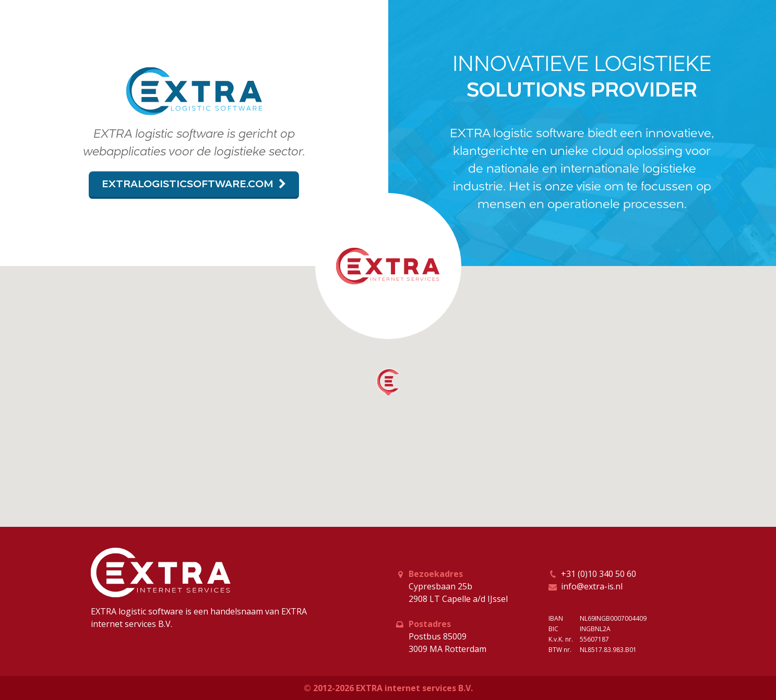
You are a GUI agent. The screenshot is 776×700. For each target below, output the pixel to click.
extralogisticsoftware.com (194, 184)
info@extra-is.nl (592, 586)
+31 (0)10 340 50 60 (599, 574)
